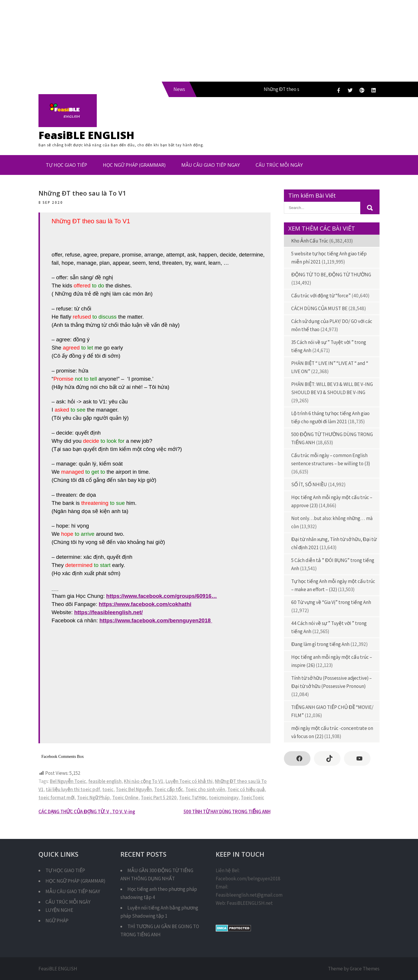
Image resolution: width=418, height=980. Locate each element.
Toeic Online (125, 798)
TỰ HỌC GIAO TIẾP (66, 165)
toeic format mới (57, 798)
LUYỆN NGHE (59, 910)
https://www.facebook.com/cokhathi (145, 604)
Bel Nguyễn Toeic (68, 781)
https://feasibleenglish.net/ (108, 612)
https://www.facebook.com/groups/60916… (161, 596)
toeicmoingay (224, 798)
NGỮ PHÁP (57, 921)
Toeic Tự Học (193, 798)
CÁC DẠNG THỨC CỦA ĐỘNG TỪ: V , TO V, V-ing (87, 812)
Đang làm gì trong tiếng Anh (320, 644)
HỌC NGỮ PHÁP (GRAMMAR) (134, 165)
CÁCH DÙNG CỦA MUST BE (319, 308)
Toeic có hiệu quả (246, 789)
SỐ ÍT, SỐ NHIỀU (309, 484)
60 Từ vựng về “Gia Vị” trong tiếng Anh (331, 602)
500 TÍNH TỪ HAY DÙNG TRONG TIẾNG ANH (227, 812)
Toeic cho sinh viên (205, 789)
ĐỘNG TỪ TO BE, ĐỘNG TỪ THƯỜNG (331, 275)
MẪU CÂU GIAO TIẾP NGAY (211, 165)
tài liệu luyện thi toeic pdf (73, 789)
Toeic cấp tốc (169, 789)
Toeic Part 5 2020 (159, 798)
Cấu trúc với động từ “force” (321, 296)
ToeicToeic (252, 798)
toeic (108, 789)
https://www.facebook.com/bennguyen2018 (156, 620)
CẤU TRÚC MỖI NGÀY (279, 165)
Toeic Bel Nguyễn (134, 789)
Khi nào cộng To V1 (144, 781)
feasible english (105, 781)
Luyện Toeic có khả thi (189, 781)
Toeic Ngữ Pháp (93, 798)
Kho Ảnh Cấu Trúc (310, 241)
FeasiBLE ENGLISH (86, 135)
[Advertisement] (175, 41)
